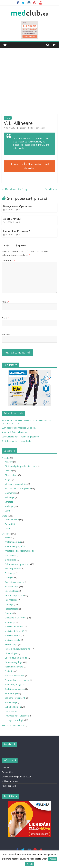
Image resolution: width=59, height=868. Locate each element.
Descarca (6, 534)
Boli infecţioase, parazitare (17, 564)
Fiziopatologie (11, 609)
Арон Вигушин (13, 219)
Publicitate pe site (10, 781)
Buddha (51, 189)
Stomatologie (11, 702)
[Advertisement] (29, 83)
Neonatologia (11, 644)
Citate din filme (12, 520)
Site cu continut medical (13, 725)
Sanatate (9, 502)
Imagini (8, 479)
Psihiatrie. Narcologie (15, 676)
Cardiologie (10, 573)
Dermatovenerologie (14, 582)
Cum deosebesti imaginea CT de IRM (19, 428)
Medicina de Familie (14, 627)
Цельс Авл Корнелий (17, 231)
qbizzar (23, 128)
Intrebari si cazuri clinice (16, 484)
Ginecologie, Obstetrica (16, 618)
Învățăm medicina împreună (18, 488)
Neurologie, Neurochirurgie (17, 649)
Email (5, 318)
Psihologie (9, 497)
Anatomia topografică (15, 546)
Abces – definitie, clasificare (15, 432)
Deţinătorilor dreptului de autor (16, 777)
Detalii (30, 864)
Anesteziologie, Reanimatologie (19, 551)
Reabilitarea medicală (15, 689)
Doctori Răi (10, 524)
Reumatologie (11, 693)
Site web (6, 334)
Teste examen (11, 711)
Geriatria (9, 613)
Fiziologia (9, 604)
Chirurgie (9, 578)
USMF (7, 511)
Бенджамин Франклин (18, 206)
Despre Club (7, 772)
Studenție (9, 506)
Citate (8, 118)
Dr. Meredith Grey (15, 189)
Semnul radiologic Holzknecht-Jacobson (20, 437)
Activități (9, 462)
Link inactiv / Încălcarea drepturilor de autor (29, 166)
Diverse (8, 471)
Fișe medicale (11, 600)
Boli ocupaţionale (13, 569)
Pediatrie (9, 671)
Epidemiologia (11, 591)
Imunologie (10, 622)
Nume (6, 302)
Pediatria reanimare (14, 667)
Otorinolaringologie (14, 662)
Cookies (6, 767)
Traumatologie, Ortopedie (17, 716)
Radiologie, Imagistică (15, 684)
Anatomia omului (13, 542)
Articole (5, 458)
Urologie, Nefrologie (14, 720)
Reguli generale (9, 786)
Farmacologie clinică (14, 595)
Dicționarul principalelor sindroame (21, 466)
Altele (7, 537)
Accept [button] (53, 859)
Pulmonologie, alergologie (17, 680)
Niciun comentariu (37, 128)
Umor (7, 529)
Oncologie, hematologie (16, 658)
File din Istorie (11, 475)
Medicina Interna (12, 635)
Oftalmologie (11, 653)
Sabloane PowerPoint (15, 698)
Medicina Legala (12, 640)
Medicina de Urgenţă (14, 631)
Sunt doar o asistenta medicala (16, 441)
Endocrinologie (12, 586)
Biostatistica (10, 560)
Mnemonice (10, 493)
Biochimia (9, 555)
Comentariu (8, 260)
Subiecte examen (13, 707)
